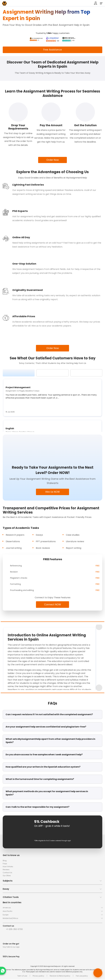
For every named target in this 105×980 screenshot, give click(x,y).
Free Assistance (53, 50)
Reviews (6, 870)
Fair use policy (82, 976)
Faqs (5, 864)
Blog (5, 861)
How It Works (8, 867)
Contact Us (7, 873)
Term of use (22, 976)
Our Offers (7, 876)
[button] (52, 882)
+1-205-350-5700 (14, 930)
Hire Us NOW (52, 492)
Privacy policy (38, 976)
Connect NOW (52, 605)
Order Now (53, 160)
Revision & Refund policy (60, 976)
